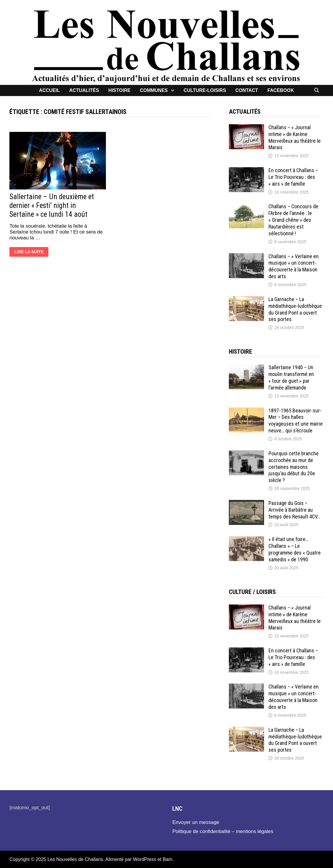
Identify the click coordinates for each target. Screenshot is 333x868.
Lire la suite (29, 253)
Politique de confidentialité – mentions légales (223, 831)
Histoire (119, 90)
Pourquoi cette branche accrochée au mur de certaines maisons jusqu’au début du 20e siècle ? (294, 467)
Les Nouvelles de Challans (75, 859)
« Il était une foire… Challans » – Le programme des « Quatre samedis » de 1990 (295, 549)
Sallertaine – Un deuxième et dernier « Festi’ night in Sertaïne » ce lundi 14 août (52, 205)
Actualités (84, 90)
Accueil (49, 90)
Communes (154, 90)
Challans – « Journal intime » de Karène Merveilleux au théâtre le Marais (295, 137)
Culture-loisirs (205, 90)
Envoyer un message (196, 822)
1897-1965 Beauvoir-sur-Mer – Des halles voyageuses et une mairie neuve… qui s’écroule (296, 421)
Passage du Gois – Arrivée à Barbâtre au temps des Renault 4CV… (294, 510)
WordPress (144, 859)
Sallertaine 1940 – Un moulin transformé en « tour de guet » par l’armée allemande (291, 377)
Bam (167, 859)
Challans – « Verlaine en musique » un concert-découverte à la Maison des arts (294, 266)
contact (247, 90)
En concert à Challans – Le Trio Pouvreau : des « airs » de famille (293, 177)
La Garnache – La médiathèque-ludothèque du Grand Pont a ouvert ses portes (295, 309)
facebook (281, 90)
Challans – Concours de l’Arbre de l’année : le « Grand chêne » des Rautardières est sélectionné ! (293, 220)
